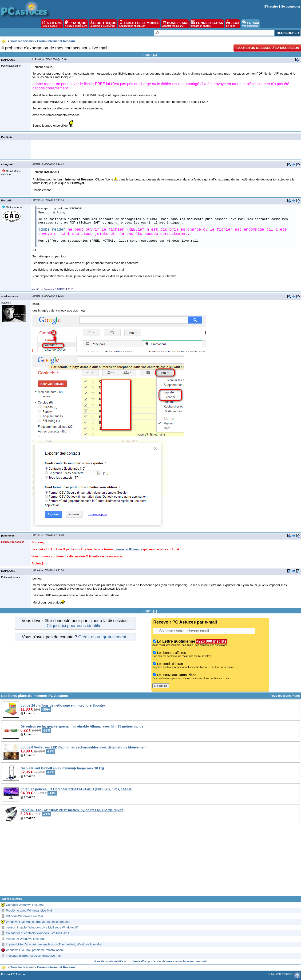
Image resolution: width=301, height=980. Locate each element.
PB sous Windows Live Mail (25, 916)
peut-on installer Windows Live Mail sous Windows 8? (42, 927)
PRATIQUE (76, 24)
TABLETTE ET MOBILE (139, 24)
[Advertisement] (150, 863)
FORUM (251, 24)
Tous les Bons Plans (285, 696)
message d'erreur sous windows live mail (34, 956)
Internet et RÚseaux (128, 549)
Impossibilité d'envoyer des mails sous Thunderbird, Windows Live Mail (54, 944)
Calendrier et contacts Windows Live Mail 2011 (38, 933)
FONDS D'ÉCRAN (207, 24)
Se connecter (291, 6)
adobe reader (52, 230)
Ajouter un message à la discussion (267, 48)
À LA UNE (52, 24)
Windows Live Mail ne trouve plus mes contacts (38, 922)
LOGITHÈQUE (103, 24)
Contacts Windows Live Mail (25, 905)
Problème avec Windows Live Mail (29, 910)
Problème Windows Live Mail (26, 939)
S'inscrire (271, 6)
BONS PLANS (175, 24)
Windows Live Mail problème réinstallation (34, 950)
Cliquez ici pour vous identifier (75, 626)
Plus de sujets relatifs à (151, 961)
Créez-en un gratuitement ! (103, 637)
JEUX (233, 24)
